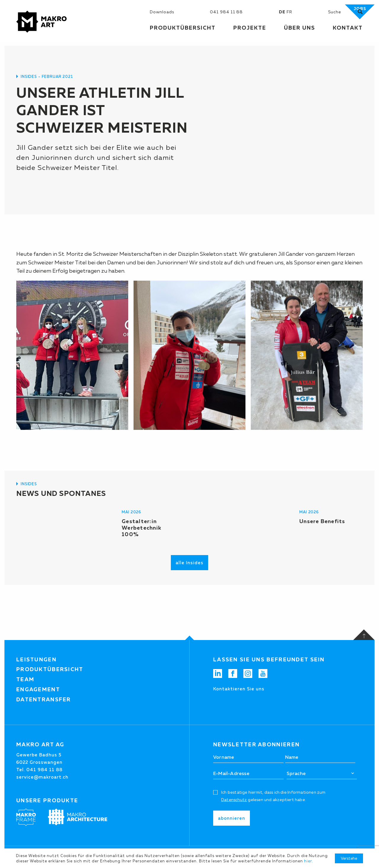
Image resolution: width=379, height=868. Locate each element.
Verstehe (349, 858)
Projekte (250, 28)
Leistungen (36, 660)
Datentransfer (44, 700)
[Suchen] (343, 12)
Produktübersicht (50, 669)
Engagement (38, 689)
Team (25, 679)
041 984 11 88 (226, 12)
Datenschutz (234, 800)
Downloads (162, 12)
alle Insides (189, 563)
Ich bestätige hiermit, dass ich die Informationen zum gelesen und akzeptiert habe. (273, 796)
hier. (309, 861)
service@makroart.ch (42, 777)
